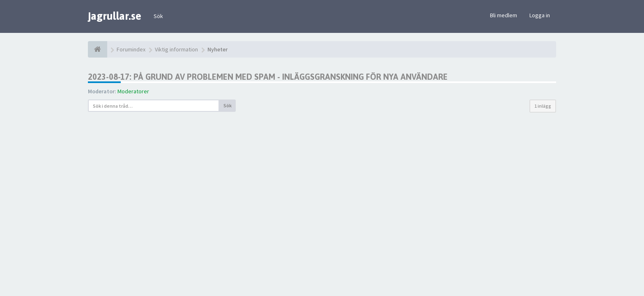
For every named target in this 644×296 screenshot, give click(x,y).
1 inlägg (543, 106)
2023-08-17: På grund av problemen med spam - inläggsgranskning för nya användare (268, 77)
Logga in (540, 15)
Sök (158, 16)
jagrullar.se (115, 16)
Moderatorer (133, 91)
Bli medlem (504, 15)
